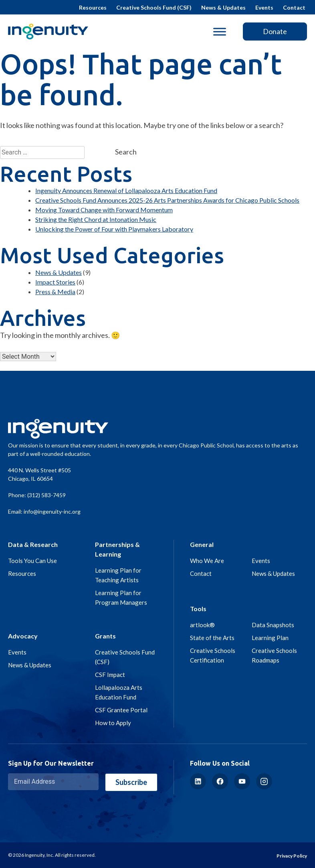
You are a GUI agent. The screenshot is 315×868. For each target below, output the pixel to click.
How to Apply (113, 723)
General (202, 544)
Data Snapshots (273, 625)
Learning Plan (270, 638)
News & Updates (223, 7)
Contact (294, 7)
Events (264, 7)
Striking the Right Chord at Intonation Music (96, 219)
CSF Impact (110, 675)
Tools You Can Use (32, 561)
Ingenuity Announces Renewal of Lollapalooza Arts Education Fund (126, 190)
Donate (275, 31)
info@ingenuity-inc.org (52, 511)
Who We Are (207, 561)
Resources (93, 7)
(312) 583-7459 (46, 495)
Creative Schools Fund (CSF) (154, 7)
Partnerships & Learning (117, 549)
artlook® (202, 625)
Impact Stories (55, 282)
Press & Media (55, 292)
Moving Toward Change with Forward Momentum (104, 210)
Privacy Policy (292, 856)
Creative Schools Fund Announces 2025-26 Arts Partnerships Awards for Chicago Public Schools (167, 200)
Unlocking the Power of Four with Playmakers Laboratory (114, 229)
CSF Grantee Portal (121, 710)
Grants (105, 636)
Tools (198, 609)
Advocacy (23, 636)
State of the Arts (212, 638)
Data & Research (33, 544)
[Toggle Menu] (220, 32)
